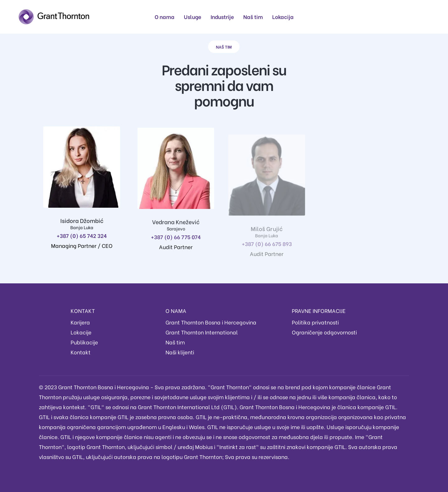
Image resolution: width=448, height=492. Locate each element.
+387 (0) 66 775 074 (174, 239)
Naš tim (253, 17)
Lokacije (81, 332)
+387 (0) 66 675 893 (263, 249)
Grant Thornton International (202, 332)
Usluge (193, 17)
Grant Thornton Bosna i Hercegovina (211, 322)
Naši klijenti (180, 352)
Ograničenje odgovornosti (324, 332)
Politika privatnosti (315, 322)
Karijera (80, 322)
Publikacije (84, 342)
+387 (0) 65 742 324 (82, 236)
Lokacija (283, 17)
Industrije (222, 17)
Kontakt (81, 352)
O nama (165, 17)
